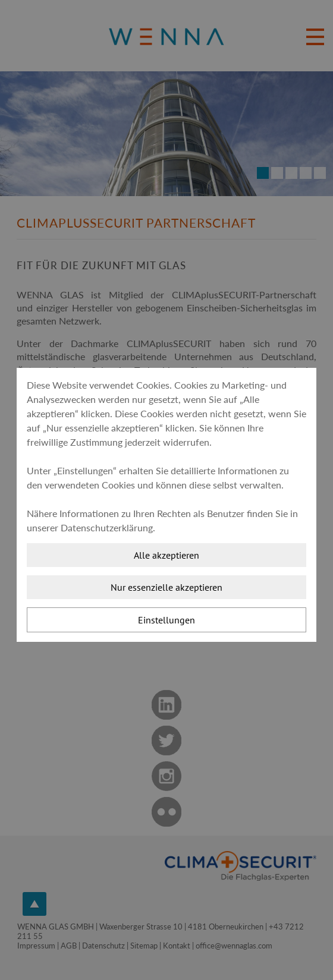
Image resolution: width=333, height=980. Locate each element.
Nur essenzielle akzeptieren (166, 587)
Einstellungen (166, 620)
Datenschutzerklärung (107, 527)
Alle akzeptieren (166, 555)
